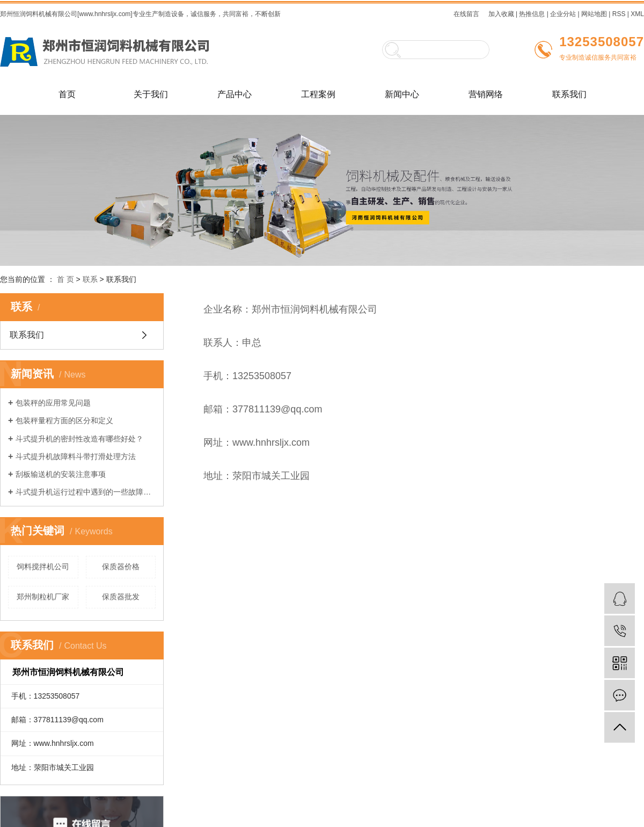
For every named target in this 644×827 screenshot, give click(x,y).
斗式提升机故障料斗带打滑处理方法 (76, 456)
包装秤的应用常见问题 (53, 403)
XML (637, 14)
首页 (67, 94)
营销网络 (486, 94)
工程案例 (318, 94)
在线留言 (466, 14)
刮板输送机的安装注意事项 (61, 474)
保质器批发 (121, 597)
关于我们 (151, 94)
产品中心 (235, 94)
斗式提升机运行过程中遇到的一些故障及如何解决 (86, 492)
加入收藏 (501, 14)
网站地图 (594, 14)
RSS (619, 14)
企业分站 (563, 14)
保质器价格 (121, 567)
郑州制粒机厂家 (43, 597)
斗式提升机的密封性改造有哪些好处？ (79, 439)
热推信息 (532, 14)
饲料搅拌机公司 (43, 567)
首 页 (65, 279)
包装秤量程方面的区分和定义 (64, 420)
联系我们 (569, 94)
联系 (90, 279)
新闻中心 (402, 94)
